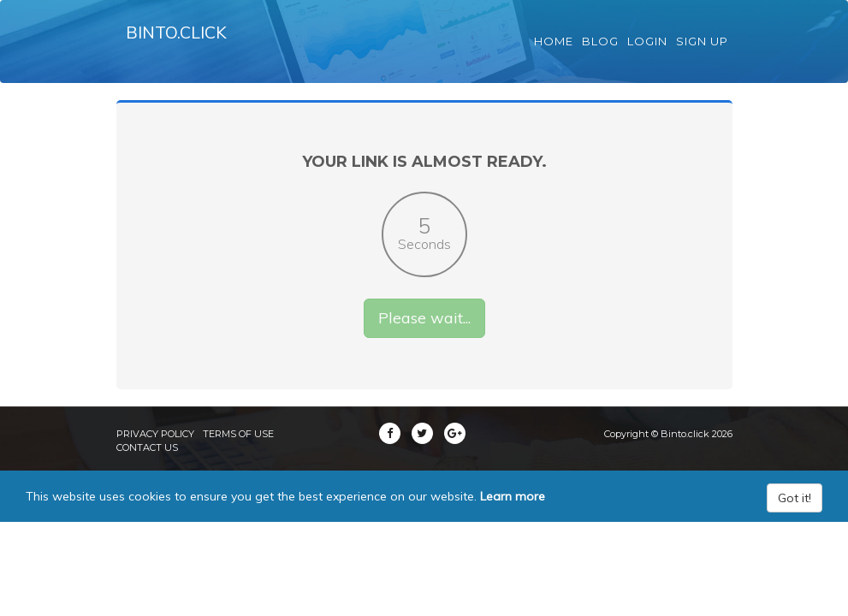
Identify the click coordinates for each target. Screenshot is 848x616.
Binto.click (182, 42)
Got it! (795, 518)
